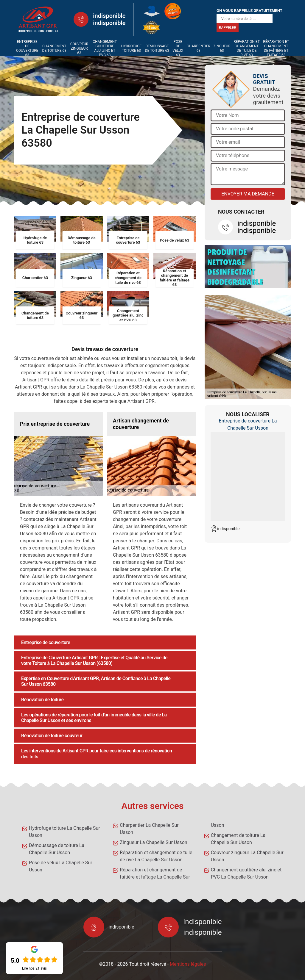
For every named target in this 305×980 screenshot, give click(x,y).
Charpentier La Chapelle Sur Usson (149, 829)
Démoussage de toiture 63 (157, 48)
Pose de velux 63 (178, 48)
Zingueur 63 (222, 48)
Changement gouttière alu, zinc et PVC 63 (105, 48)
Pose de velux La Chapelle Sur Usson (61, 866)
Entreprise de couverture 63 (27, 48)
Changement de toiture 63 (54, 48)
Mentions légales (188, 964)
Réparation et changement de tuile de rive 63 (247, 48)
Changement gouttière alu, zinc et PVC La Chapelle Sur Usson (246, 873)
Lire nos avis (34, 968)
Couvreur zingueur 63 (79, 48)
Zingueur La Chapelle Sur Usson (153, 842)
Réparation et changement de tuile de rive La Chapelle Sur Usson (156, 856)
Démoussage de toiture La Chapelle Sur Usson (57, 849)
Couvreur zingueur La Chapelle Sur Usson (247, 856)
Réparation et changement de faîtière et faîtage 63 (276, 48)
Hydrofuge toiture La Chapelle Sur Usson (64, 832)
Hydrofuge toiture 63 (132, 48)
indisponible (109, 16)
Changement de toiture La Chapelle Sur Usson (238, 839)
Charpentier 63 (199, 48)
